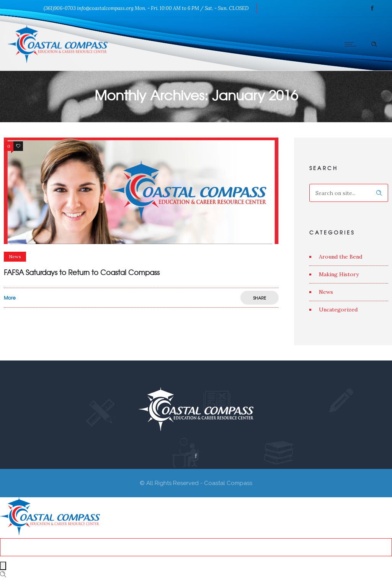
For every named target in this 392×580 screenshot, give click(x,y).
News (326, 292)
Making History (339, 274)
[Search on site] (349, 193)
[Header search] (374, 43)
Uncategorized (338, 310)
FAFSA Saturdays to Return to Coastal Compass (82, 272)
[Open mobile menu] (352, 44)
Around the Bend (341, 257)
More (10, 298)
